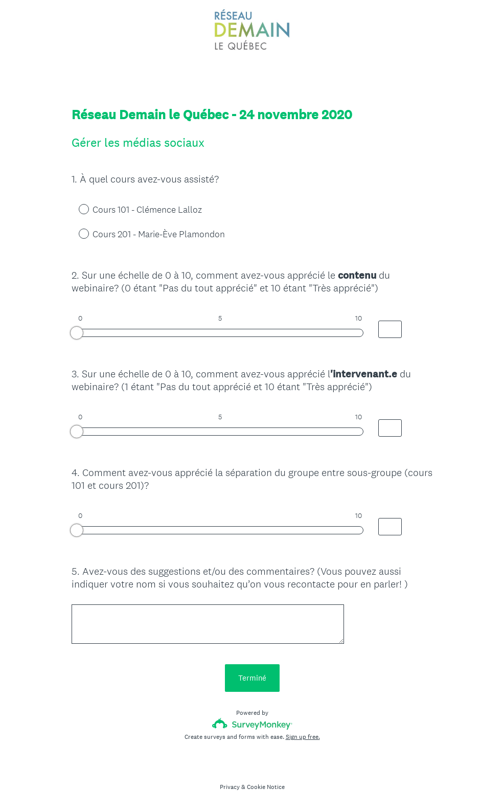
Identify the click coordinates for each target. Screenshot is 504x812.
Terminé (252, 678)
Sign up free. (303, 737)
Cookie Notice (266, 787)
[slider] (77, 333)
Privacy (230, 787)
